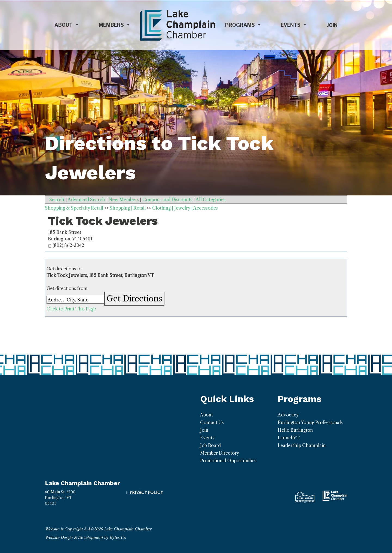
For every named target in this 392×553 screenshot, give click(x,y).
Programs (243, 25)
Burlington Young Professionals (310, 422)
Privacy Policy (146, 492)
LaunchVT (289, 438)
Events (294, 25)
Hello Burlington (295, 430)
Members (115, 25)
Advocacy (288, 415)
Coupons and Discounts (167, 200)
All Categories (211, 200)
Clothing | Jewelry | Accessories (185, 208)
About (67, 25)
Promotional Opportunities (228, 461)
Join (332, 25)
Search (57, 200)
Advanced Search (86, 200)
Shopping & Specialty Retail (74, 208)
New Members (124, 200)
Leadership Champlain (302, 445)
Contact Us (212, 422)
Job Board (210, 445)
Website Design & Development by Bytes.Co (85, 537)
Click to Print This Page (71, 309)
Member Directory (220, 453)
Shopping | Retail (128, 208)
